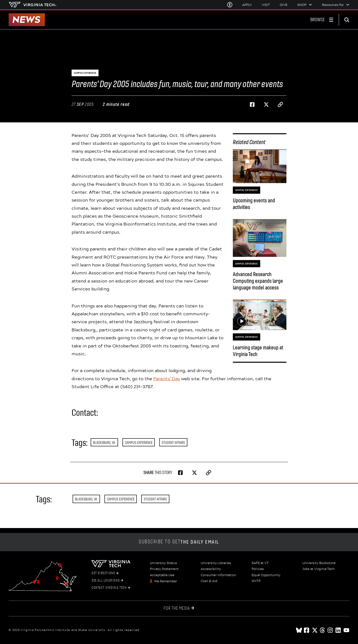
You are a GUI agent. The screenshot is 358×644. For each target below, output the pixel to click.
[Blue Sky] (299, 630)
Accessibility (211, 569)
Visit (266, 5)
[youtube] (346, 630)
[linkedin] (338, 630)
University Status (163, 563)
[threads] (323, 630)
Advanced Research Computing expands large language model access (258, 281)
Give (284, 5)
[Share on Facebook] (252, 105)
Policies (258, 569)
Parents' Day (167, 379)
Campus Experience (139, 443)
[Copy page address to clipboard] (280, 105)
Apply (247, 5)
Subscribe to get (179, 542)
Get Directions (105, 573)
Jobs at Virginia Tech (318, 569)
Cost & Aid (209, 581)
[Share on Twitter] (266, 105)
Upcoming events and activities (254, 204)
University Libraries (216, 563)
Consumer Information (218, 575)
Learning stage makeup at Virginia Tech (258, 351)
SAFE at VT (260, 563)
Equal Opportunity (266, 575)
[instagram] (331, 630)
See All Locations (107, 581)
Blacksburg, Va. (104, 443)
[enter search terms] (348, 20)
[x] (315, 630)
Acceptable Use (162, 575)
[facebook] (307, 630)
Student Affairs (173, 443)
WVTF (256, 581)
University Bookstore (319, 563)
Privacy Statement (164, 569)
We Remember (166, 581)
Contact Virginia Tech (111, 588)
